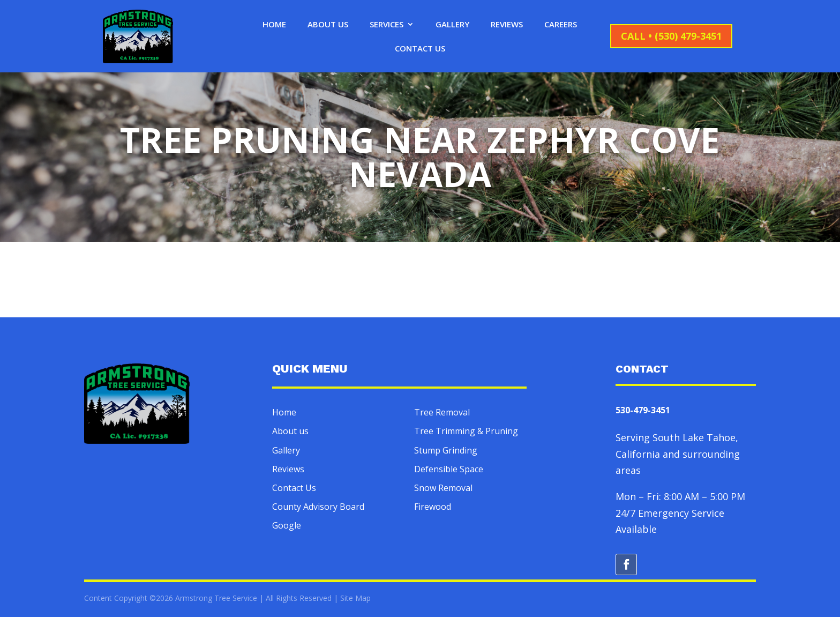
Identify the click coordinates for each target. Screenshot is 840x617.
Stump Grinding (446, 450)
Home (274, 25)
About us (290, 431)
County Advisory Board (318, 507)
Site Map (355, 598)
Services (387, 25)
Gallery (452, 25)
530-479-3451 (643, 410)
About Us (328, 25)
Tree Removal (442, 412)
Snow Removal (443, 488)
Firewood (433, 507)
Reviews (507, 25)
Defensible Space (449, 469)
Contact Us (420, 49)
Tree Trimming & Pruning (466, 431)
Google (287, 525)
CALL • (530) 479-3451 (671, 36)
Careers (561, 25)
